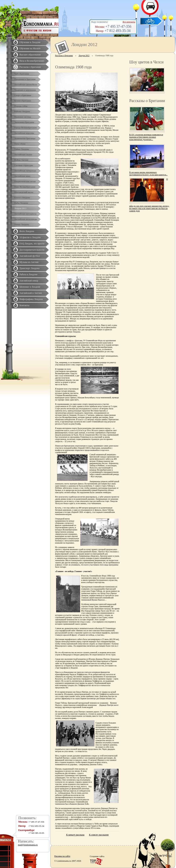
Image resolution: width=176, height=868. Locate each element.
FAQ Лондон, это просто (32, 244)
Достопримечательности (32, 250)
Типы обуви (20, 144)
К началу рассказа (75, 835)
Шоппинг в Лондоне (30, 287)
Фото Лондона (27, 231)
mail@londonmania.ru (28, 845)
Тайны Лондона (22, 149)
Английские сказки (23, 154)
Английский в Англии (31, 293)
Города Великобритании (26, 128)
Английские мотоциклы (25, 214)
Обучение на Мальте (30, 48)
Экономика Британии (24, 122)
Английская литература (25, 171)
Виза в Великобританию (32, 61)
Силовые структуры (24, 165)
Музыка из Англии (29, 262)
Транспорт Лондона (30, 268)
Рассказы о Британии (30, 67)
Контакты (24, 305)
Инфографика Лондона (31, 299)
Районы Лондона (22, 111)
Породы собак (21, 106)
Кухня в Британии (23, 101)
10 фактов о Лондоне (30, 237)
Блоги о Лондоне (22, 198)
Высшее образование (30, 55)
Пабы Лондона (21, 203)
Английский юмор (29, 281)
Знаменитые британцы (25, 138)
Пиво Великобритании (25, 187)
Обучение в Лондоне (30, 42)
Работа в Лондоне (28, 274)
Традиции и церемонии (25, 90)
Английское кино (22, 176)
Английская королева (24, 133)
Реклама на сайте (62, 856)
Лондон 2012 (20, 208)
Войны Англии (21, 160)
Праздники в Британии (25, 79)
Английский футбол (30, 256)
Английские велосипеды (26, 219)
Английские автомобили (26, 85)
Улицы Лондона (22, 224)
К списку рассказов (99, 835)
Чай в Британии (22, 74)
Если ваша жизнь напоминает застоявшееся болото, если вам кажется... (148, 173)
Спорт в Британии (23, 95)
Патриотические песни (25, 181)
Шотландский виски (24, 192)
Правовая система (23, 117)
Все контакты (129, 22)
